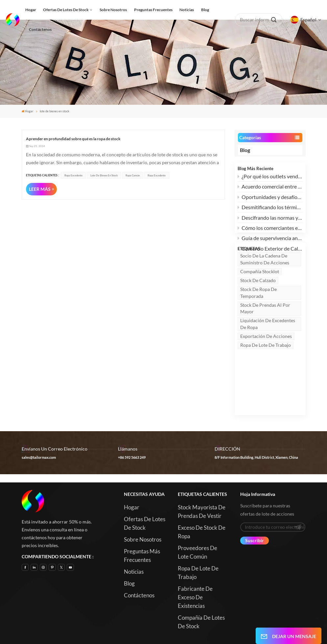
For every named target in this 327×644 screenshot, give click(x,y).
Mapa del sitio (238, 626)
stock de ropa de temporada (258, 322)
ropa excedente (73, 175)
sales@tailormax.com (39, 425)
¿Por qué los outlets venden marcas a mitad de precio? (270, 179)
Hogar (31, 10)
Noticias (187, 10)
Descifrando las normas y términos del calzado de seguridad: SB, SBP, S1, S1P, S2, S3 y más (270, 221)
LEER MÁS (40, 189)
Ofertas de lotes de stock (66, 10)
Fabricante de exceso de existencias (195, 565)
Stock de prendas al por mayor (265, 338)
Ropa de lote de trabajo (266, 375)
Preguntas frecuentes (153, 10)
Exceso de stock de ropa (202, 499)
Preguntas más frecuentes (142, 523)
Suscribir (255, 508)
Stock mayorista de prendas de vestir (202, 479)
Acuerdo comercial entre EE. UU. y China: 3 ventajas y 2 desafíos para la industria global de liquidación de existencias (270, 190)
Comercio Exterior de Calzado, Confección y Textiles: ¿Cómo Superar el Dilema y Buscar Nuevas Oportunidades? (270, 252)
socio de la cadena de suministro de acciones (265, 289)
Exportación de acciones (266, 366)
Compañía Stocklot (260, 301)
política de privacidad (231, 634)
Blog (205, 10)
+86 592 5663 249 (132, 425)
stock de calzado (258, 310)
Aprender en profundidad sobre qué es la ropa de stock (73, 139)
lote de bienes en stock (104, 175)
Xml (200, 634)
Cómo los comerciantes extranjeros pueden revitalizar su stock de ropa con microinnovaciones (270, 231)
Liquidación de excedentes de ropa (268, 354)
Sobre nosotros (113, 10)
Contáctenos (40, 29)
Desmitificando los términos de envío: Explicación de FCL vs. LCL (270, 210)
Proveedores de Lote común (198, 520)
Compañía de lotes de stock (201, 589)
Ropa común (133, 175)
